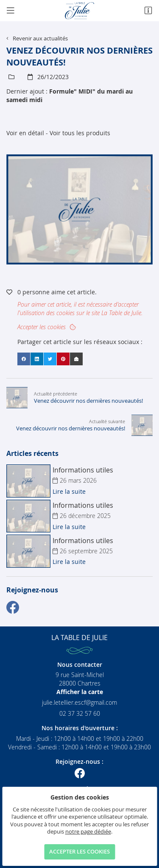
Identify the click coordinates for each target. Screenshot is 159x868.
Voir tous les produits (80, 133)
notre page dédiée (88, 832)
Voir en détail (25, 133)
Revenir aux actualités (40, 38)
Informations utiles (83, 470)
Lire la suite (69, 491)
